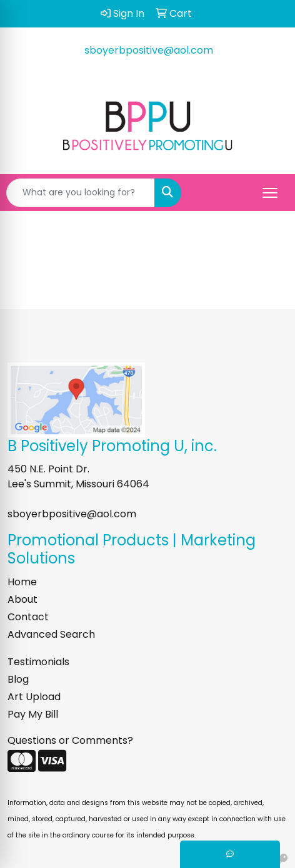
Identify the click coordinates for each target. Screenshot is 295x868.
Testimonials (38, 662)
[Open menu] (270, 193)
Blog (18, 679)
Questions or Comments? (70, 740)
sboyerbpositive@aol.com (149, 50)
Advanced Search (51, 634)
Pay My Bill (33, 714)
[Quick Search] (81, 193)
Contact (28, 617)
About (22, 599)
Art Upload (34, 697)
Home (22, 582)
